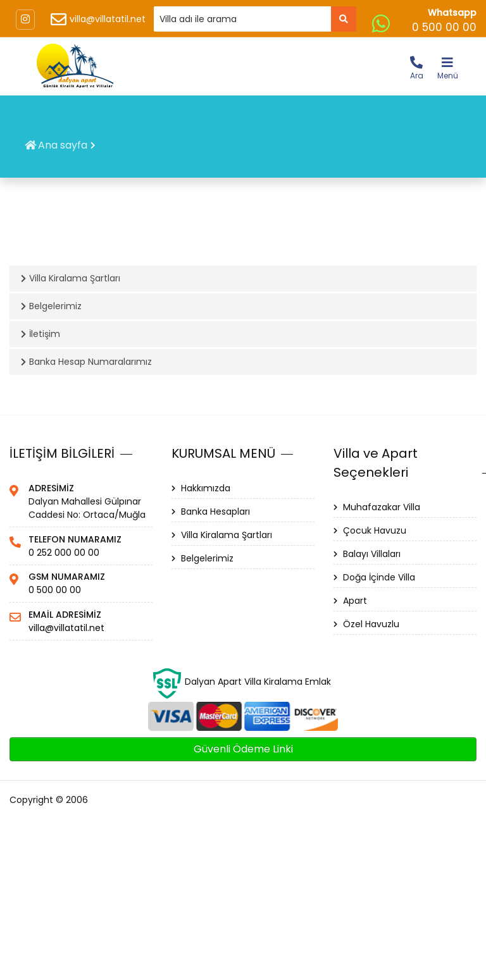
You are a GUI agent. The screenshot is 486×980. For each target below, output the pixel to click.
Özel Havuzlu (366, 624)
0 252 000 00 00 (64, 553)
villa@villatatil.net (108, 19)
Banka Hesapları (211, 511)
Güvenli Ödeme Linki (243, 749)
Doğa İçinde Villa (374, 577)
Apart (350, 601)
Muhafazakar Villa (377, 507)
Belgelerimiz (51, 306)
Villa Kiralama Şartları (71, 278)
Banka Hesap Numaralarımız (86, 362)
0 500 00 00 (55, 590)
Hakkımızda (201, 488)
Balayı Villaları (367, 554)
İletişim (40, 334)
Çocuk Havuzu (370, 530)
